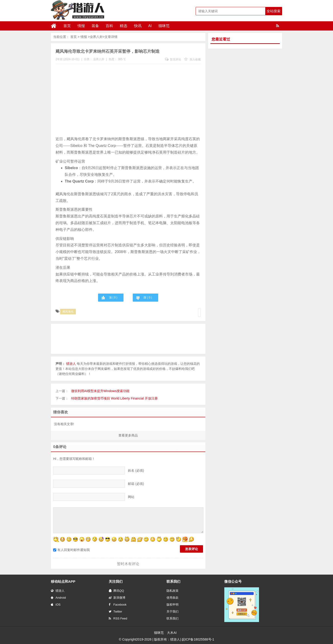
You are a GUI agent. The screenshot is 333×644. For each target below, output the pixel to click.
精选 (122, 26)
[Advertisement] (128, 101)
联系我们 (173, 618)
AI (148, 26)
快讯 (136, 26)
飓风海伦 (68, 312)
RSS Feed (118, 618)
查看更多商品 (128, 435)
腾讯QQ (116, 591)
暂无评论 (173, 59)
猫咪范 (162, 26)
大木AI (172, 633)
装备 (95, 26)
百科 (108, 26)
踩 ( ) (148, 297)
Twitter (115, 611)
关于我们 (173, 611)
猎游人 (58, 591)
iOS (56, 605)
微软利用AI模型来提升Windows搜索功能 (100, 391)
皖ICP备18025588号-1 (198, 639)
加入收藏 (193, 59)
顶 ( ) (113, 297)
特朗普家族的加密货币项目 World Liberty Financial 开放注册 (114, 398)
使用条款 (173, 598)
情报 (81, 26)
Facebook (118, 605)
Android (58, 598)
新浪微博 (117, 598)
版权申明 (173, 605)
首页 (67, 26)
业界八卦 (96, 37)
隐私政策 (173, 591)
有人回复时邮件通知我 (71, 550)
